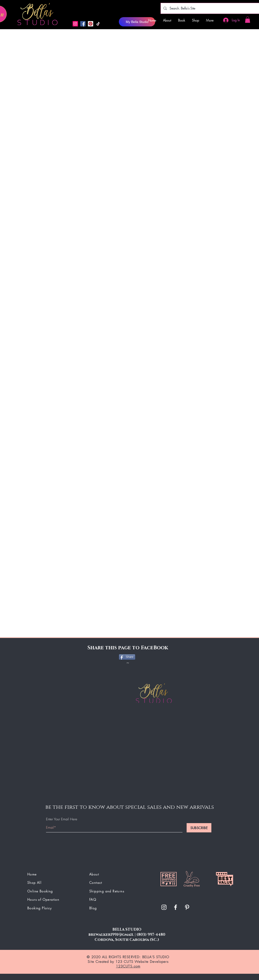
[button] (248, 20)
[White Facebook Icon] (176, 907)
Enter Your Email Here (62, 819)
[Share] (127, 657)
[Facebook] (83, 24)
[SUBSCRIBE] (199, 828)
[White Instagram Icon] (164, 907)
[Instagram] (75, 24)
